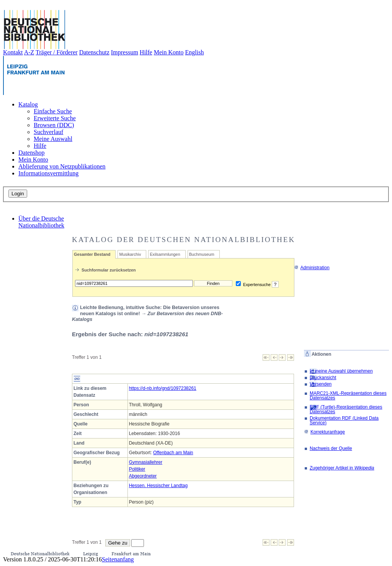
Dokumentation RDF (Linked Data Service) (344, 420)
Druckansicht (323, 378)
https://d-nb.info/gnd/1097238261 (163, 388)
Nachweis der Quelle (331, 448)
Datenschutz (94, 52)
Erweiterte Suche (55, 118)
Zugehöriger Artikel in (342, 468)
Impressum (125, 52)
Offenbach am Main (173, 453)
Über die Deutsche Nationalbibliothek (41, 222)
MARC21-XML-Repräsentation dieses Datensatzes (348, 396)
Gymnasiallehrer (146, 462)
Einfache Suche (53, 111)
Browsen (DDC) (54, 125)
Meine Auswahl (53, 139)
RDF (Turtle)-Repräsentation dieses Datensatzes (346, 409)
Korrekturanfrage (324, 432)
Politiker (137, 469)
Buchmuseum (202, 254)
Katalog (28, 104)
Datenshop (31, 153)
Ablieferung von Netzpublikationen (62, 166)
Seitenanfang (118, 559)
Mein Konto (169, 52)
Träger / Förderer (57, 52)
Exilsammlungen (165, 254)
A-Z (29, 52)
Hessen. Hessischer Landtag (158, 486)
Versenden (321, 384)
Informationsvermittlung (48, 173)
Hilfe (146, 52)
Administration (312, 268)
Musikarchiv (130, 254)
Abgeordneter (143, 476)
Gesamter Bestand (92, 254)
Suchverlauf (48, 132)
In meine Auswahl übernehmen (341, 371)
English (195, 52)
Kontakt (13, 52)
